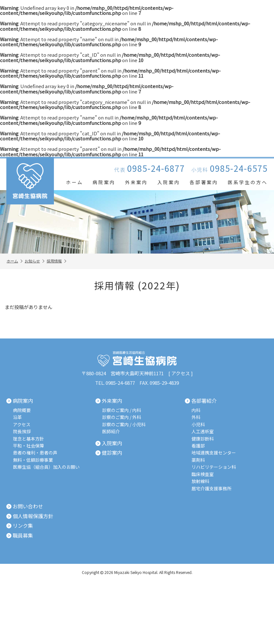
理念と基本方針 (29, 438)
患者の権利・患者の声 (35, 453)
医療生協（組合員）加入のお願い (46, 467)
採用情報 (56, 261)
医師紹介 (111, 431)
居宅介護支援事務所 (212, 488)
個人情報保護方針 (30, 516)
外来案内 (136, 182)
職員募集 (20, 535)
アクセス (181, 373)
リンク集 (20, 526)
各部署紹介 (201, 401)
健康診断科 (203, 438)
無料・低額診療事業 (33, 460)
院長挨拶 (22, 431)
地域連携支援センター (214, 453)
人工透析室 (203, 431)
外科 (196, 417)
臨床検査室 (203, 474)
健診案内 (109, 453)
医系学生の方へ (248, 182)
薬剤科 (198, 460)
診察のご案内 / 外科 (122, 417)
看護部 (198, 446)
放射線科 (200, 481)
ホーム (75, 182)
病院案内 (104, 182)
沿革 (17, 417)
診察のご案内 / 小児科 (124, 425)
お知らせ (35, 261)
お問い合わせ (25, 506)
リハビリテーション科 (214, 467)
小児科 (198, 425)
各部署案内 (204, 182)
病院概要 (22, 410)
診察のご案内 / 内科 (122, 410)
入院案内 (169, 182)
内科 (196, 410)
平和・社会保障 (29, 446)
